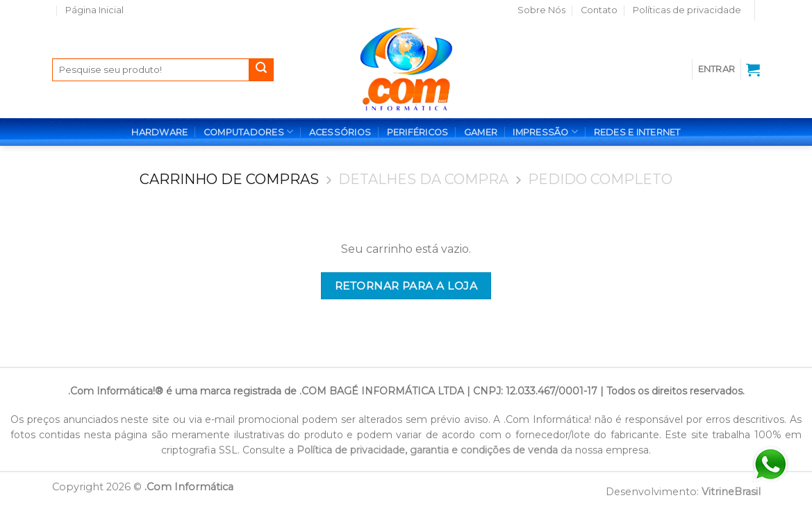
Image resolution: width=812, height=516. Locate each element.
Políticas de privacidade (687, 10)
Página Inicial (94, 10)
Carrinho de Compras (229, 179)
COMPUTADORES (249, 132)
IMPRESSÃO (545, 132)
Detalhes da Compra (423, 179)
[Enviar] (261, 70)
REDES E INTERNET (637, 132)
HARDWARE (159, 132)
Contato (599, 10)
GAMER (481, 132)
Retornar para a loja (406, 286)
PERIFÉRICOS (418, 132)
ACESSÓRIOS (340, 132)
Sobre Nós (541, 10)
